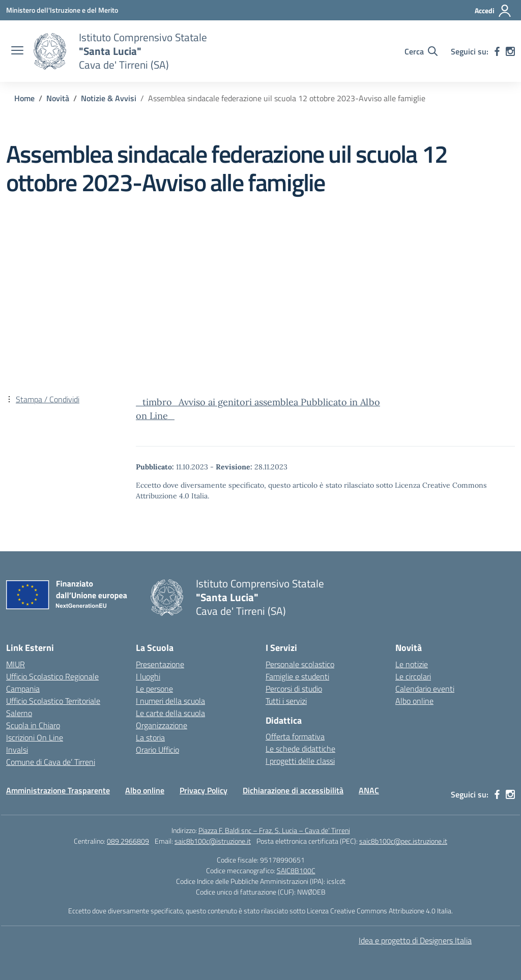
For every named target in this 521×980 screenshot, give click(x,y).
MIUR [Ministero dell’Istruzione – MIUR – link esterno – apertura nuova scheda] (16, 664)
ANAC (369, 790)
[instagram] (510, 51)
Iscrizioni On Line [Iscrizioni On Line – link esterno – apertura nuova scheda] (35, 737)
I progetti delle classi (300, 761)
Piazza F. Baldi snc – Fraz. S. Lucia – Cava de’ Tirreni (274, 830)
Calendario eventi (425, 689)
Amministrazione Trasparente (58, 790)
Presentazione (160, 664)
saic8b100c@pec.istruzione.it (403, 841)
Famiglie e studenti (297, 676)
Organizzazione (162, 725)
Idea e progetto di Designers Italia (415, 940)
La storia (150, 737)
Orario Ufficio (157, 750)
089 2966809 (128, 841)
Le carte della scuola (170, 713)
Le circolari (413, 676)
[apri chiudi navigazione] (17, 51)
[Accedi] (493, 11)
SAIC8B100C (296, 870)
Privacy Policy (204, 790)
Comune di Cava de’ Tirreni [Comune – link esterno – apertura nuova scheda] (51, 762)
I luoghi (148, 676)
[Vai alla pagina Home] (24, 98)
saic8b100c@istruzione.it (213, 841)
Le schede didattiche (300, 749)
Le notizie (412, 664)
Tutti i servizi (286, 701)
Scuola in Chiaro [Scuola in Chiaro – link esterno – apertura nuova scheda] (33, 725)
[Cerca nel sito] (421, 51)
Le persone (154, 689)
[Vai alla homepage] (50, 51)
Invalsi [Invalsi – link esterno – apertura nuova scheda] (17, 750)
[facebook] (497, 51)
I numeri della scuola (170, 701)
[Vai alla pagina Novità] (58, 98)
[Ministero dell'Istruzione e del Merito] (62, 10)
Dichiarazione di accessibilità (293, 790)
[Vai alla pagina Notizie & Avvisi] (109, 98)
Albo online (414, 701)
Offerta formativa (295, 736)
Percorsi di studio (294, 689)
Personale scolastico (300, 664)
